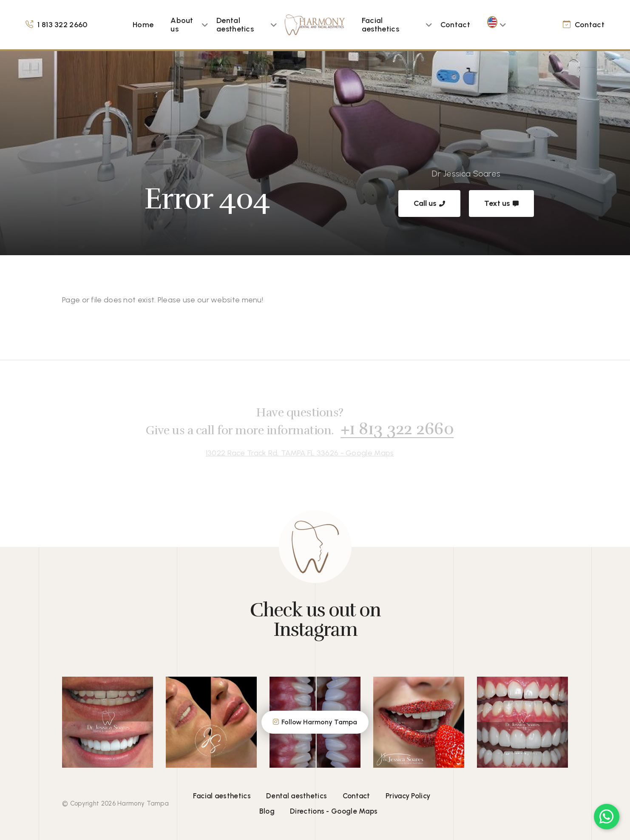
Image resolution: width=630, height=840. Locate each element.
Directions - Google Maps (334, 811)
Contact (455, 25)
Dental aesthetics (235, 25)
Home (143, 25)
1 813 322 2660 (62, 25)
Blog (267, 811)
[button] (205, 25)
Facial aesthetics (380, 25)
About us (182, 25)
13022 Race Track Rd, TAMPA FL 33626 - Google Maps (296, 453)
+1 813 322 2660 (393, 429)
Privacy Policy (408, 796)
